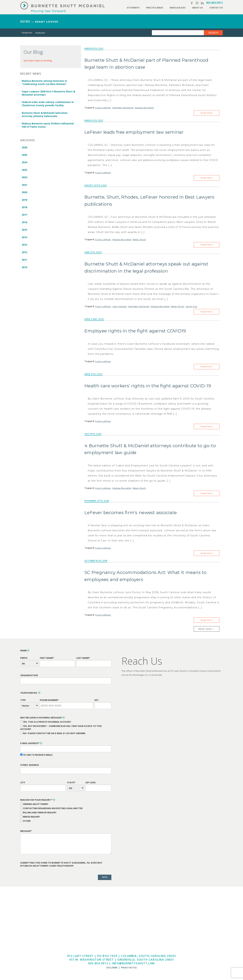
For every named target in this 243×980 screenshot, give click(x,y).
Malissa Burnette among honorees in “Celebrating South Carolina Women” (44, 82)
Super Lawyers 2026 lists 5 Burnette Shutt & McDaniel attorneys (48, 93)
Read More (207, 113)
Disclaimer (112, 969)
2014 (24, 239)
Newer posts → (207, 630)
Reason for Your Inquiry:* (38, 801)
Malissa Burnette (144, 108)
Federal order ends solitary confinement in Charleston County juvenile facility (48, 104)
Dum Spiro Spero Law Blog (38, 61)
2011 (24, 262)
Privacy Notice (129, 969)
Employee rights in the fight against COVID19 (135, 332)
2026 (24, 148)
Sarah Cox (191, 307)
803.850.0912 (214, 3)
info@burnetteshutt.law (133, 965)
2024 (24, 163)
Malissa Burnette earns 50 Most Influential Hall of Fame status (48, 126)
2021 (24, 186)
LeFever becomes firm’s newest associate (131, 514)
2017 (24, 216)
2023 (24, 170)
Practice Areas (155, 8)
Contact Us (216, 8)
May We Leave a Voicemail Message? (43, 719)
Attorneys (133, 8)
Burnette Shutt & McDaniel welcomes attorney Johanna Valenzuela (44, 115)
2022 (24, 178)
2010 (24, 269)
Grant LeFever (103, 108)
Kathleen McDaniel (123, 108)
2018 (24, 208)
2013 (24, 246)
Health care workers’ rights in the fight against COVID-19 (148, 387)
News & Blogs (178, 8)
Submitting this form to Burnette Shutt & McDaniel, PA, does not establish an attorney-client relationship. (61, 866)
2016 (24, 224)
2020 (24, 193)
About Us (197, 8)
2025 (24, 155)
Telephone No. (30, 694)
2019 (24, 201)
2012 (24, 254)
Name (25, 652)
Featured (40, 33)
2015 (24, 231)
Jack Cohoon (120, 307)
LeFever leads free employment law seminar (134, 132)
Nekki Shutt (139, 240)
